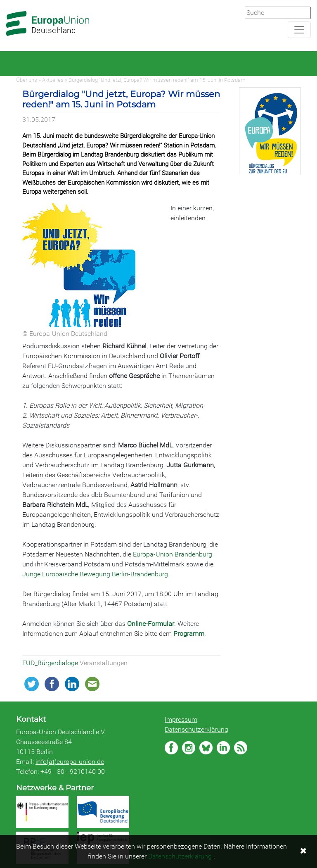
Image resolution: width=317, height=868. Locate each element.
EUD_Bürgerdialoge (51, 663)
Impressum (181, 719)
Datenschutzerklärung (196, 729)
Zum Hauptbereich (7, 0)
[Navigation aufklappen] (299, 30)
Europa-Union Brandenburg (173, 554)
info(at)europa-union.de (70, 762)
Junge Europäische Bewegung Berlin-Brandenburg (95, 574)
